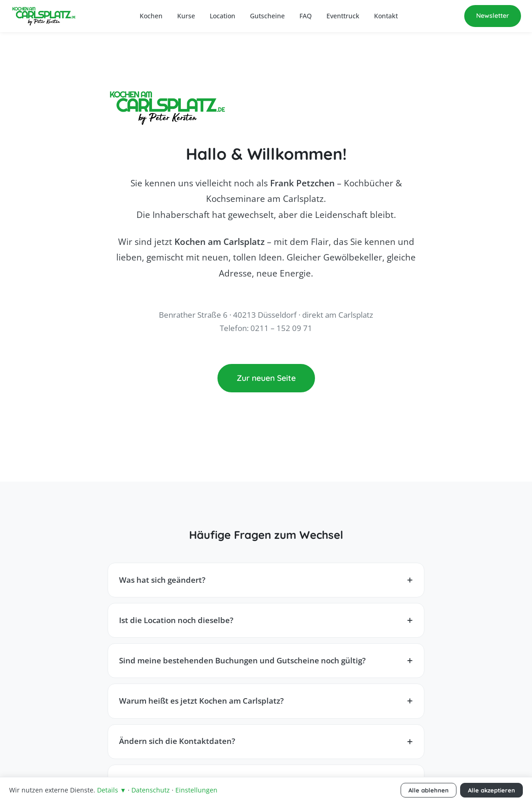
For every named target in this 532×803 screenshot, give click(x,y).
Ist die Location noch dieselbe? (176, 620)
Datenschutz (151, 790)
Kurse (186, 16)
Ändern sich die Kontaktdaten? (177, 741)
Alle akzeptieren (491, 790)
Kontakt (386, 16)
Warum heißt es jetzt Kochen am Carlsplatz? (201, 701)
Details (111, 790)
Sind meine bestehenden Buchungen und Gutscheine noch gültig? (242, 660)
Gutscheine (267, 16)
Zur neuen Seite (266, 378)
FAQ (306, 16)
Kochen (151, 16)
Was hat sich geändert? (162, 580)
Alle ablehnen (429, 790)
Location (223, 16)
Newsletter (493, 16)
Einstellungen (196, 790)
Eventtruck (343, 16)
